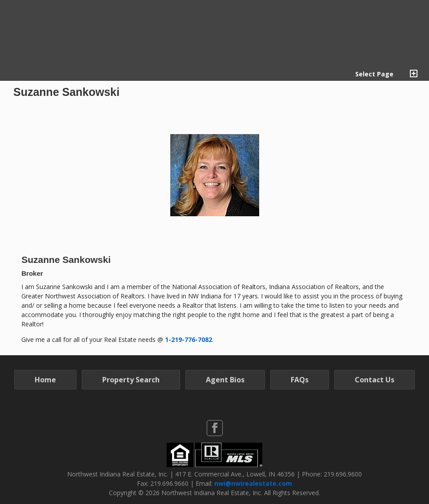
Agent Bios (225, 380)
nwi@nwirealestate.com (253, 483)
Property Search (131, 380)
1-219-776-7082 (188, 339)
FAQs (300, 380)
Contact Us (375, 380)
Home (45, 380)
